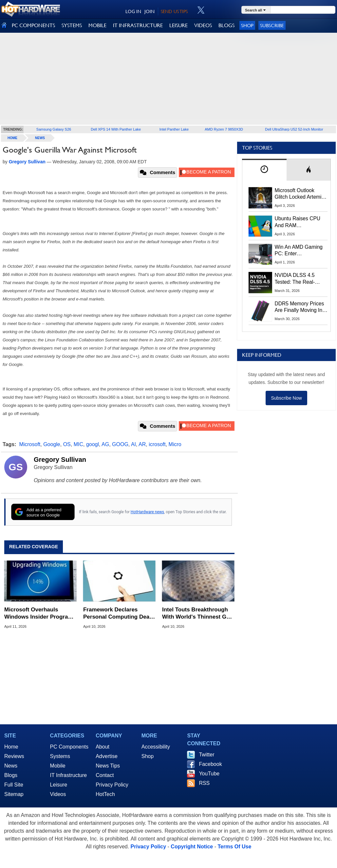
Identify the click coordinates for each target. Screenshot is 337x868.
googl (93, 444)
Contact (105, 775)
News (40, 138)
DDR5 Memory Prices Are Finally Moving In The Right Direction (300, 307)
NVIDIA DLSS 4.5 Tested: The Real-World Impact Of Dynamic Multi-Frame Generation (299, 279)
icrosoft (157, 444)
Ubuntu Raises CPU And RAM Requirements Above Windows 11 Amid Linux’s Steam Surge (299, 222)
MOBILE (97, 25)
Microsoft (30, 444)
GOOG (120, 444)
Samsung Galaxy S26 (54, 129)
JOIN (150, 11)
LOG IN (133, 11)
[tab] (264, 170)
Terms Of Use (234, 847)
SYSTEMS (72, 25)
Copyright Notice (192, 847)
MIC (78, 444)
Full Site (14, 785)
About (103, 747)
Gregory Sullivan (60, 460)
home (12, 138)
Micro (175, 444)
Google (52, 444)
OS (67, 444)
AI (133, 444)
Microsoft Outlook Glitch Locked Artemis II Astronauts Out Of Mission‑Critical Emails (300, 194)
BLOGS (226, 25)
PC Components (69, 747)
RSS (204, 783)
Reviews (14, 756)
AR (142, 444)
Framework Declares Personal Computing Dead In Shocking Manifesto (118, 614)
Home (11, 747)
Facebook (210, 764)
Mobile (58, 766)
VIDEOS (203, 25)
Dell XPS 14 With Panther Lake (116, 129)
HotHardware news (147, 512)
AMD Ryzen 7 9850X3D (224, 129)
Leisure (59, 785)
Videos (58, 794)
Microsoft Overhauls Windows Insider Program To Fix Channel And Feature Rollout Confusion (39, 614)
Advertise (107, 756)
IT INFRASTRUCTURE (138, 25)
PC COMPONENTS (33, 25)
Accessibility (156, 747)
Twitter (206, 755)
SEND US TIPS (174, 11)
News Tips (108, 766)
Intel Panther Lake (174, 129)
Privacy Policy (112, 785)
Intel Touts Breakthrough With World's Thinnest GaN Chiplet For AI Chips (198, 614)
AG (105, 444)
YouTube (209, 774)
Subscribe (272, 25)
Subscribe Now (286, 398)
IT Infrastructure (69, 775)
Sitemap (14, 794)
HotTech (105, 794)
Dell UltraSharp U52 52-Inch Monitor (294, 129)
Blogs (11, 775)
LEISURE (178, 25)
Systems (60, 756)
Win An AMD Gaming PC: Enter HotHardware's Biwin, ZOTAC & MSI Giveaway (299, 251)
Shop (247, 25)
